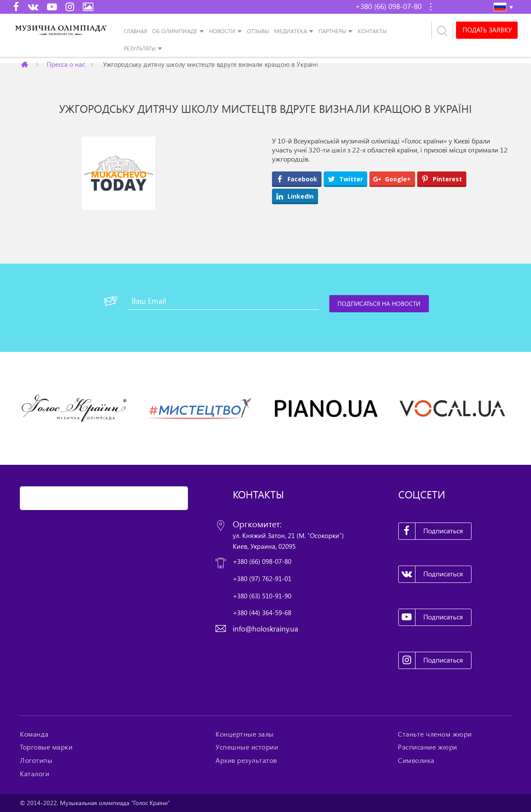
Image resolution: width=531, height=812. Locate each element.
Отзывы (258, 31)
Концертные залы (245, 734)
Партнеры (332, 31)
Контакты (372, 31)
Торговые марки (46, 747)
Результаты (140, 48)
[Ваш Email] (223, 301)
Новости (222, 31)
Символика (416, 760)
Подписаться (431, 531)
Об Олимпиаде (175, 31)
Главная (135, 31)
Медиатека (290, 31)
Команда (34, 734)
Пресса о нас (66, 64)
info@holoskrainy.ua (265, 629)
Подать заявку (487, 30)
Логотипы (36, 760)
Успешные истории (247, 747)
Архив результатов (246, 760)
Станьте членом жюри (435, 734)
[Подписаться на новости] (379, 304)
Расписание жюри (428, 747)
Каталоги (34, 774)
